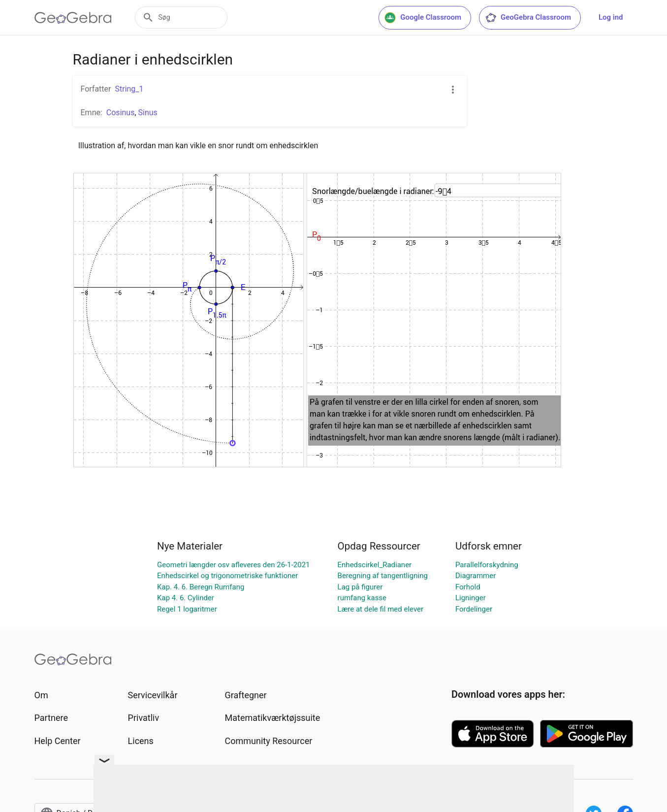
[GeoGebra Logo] (73, 18)
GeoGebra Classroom (528, 18)
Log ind (611, 17)
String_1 (129, 89)
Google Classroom (423, 18)
